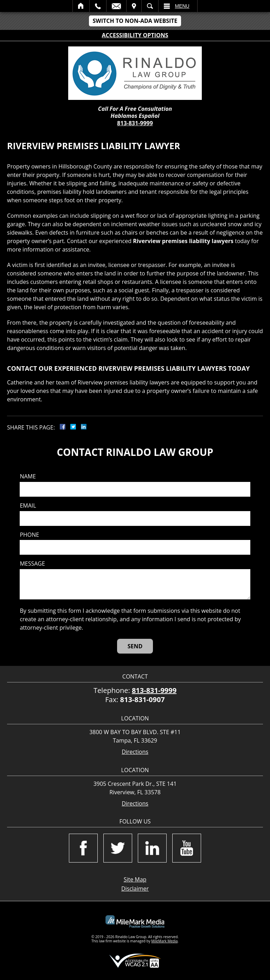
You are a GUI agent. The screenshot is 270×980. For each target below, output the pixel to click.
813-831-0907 (143, 699)
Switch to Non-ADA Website (135, 21)
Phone (29, 535)
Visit (134, 6)
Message (32, 564)
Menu (182, 6)
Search (150, 6)
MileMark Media (164, 941)
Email (116, 6)
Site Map (135, 879)
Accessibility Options (135, 35)
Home (81, 6)
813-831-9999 (135, 123)
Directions (135, 752)
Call (98, 6)
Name (28, 476)
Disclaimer (135, 889)
